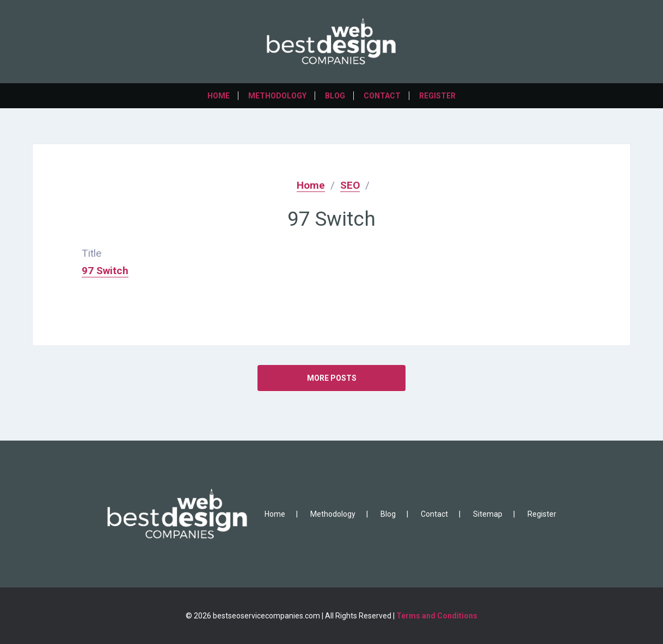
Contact (382, 96)
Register (437, 96)
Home (219, 96)
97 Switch (105, 271)
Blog (335, 96)
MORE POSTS (332, 378)
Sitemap (488, 514)
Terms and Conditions (437, 616)
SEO (350, 185)
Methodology (277, 96)
